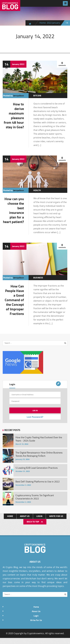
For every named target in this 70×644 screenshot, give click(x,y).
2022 (49, 23)
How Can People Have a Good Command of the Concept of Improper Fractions (14, 300)
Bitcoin (37, 95)
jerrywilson (19, 95)
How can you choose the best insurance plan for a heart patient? (13, 210)
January (56, 23)
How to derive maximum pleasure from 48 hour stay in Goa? (14, 115)
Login (12, 384)
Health (37, 190)
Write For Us (56, 516)
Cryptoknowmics (36, 633)
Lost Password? (35, 417)
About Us (25, 516)
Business (38, 278)
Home (43, 23)
